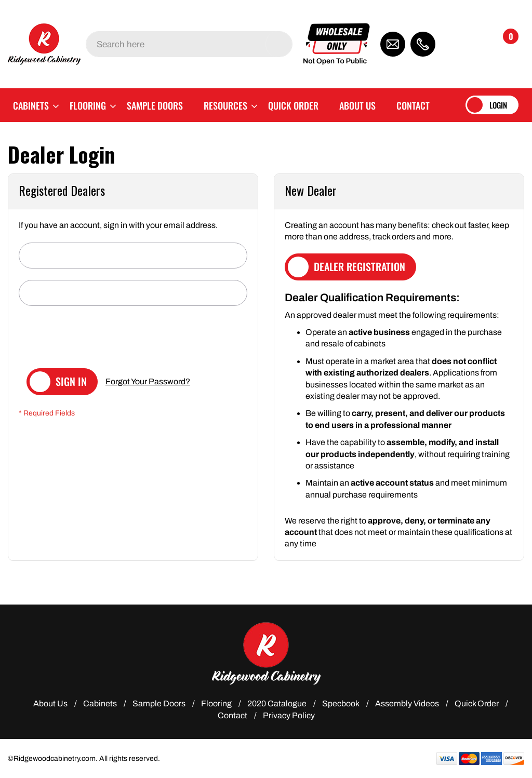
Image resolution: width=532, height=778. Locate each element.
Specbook (341, 703)
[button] (465, 44)
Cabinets (100, 703)
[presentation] (98, 338)
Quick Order (477, 703)
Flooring (216, 703)
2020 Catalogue (277, 703)
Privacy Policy (289, 715)
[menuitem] (31, 105)
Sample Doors (159, 703)
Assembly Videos (407, 703)
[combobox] (189, 44)
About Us (50, 703)
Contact (232, 715)
